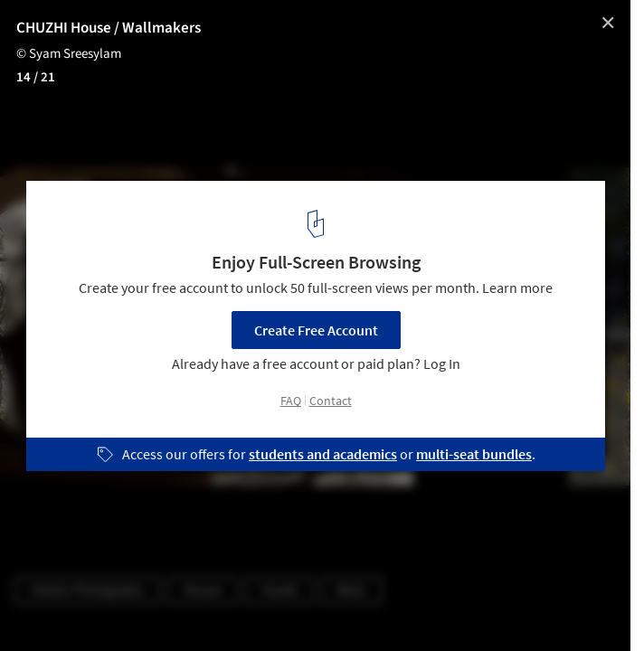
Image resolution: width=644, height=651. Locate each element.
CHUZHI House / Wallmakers (109, 28)
